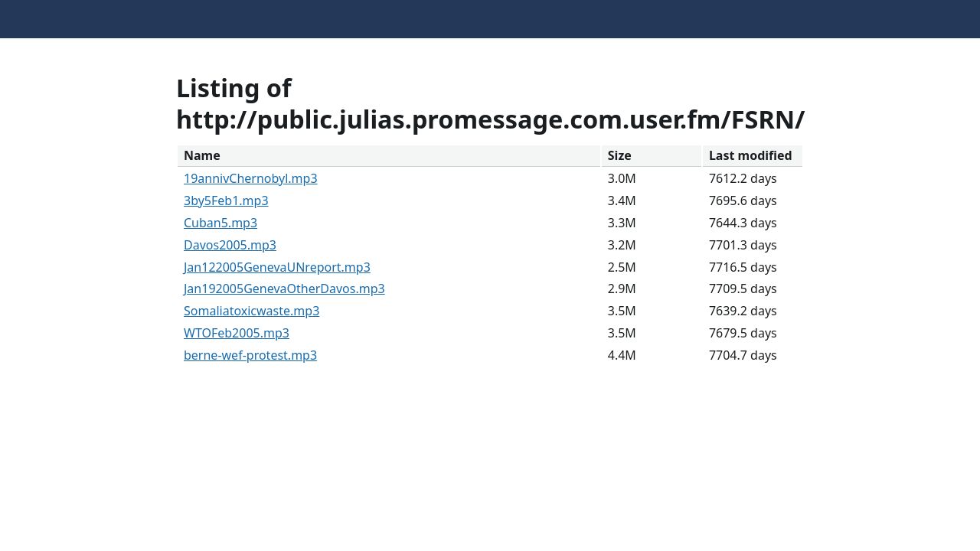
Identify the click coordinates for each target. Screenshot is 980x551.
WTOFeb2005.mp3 (237, 333)
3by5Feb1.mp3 (226, 201)
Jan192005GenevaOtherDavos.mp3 (284, 289)
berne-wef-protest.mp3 (250, 355)
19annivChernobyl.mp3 (251, 178)
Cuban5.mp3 (220, 223)
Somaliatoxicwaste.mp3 (252, 311)
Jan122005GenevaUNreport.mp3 (277, 267)
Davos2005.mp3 (230, 245)
